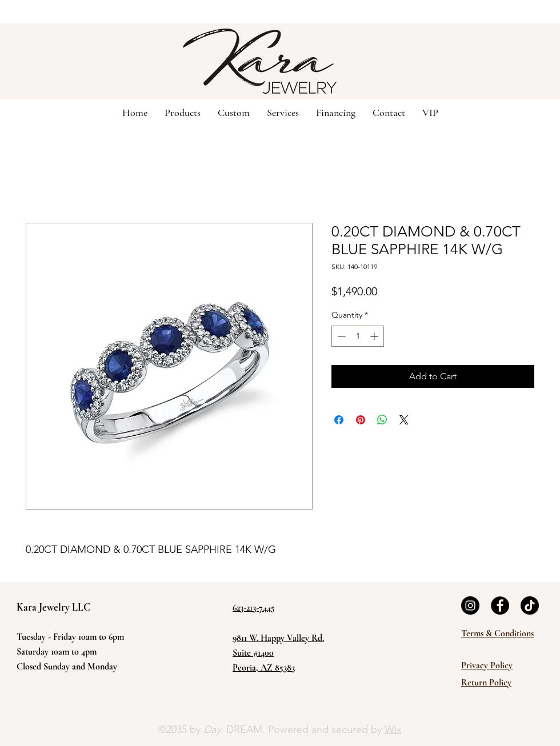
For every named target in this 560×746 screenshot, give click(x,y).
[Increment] (375, 336)
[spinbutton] (358, 336)
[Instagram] (470, 605)
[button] (234, 112)
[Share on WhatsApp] (382, 420)
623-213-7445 (254, 608)
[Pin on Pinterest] (361, 420)
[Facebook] (500, 605)
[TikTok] (530, 605)
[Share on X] (404, 420)
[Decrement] (340, 336)
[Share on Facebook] (339, 420)
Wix (393, 729)
